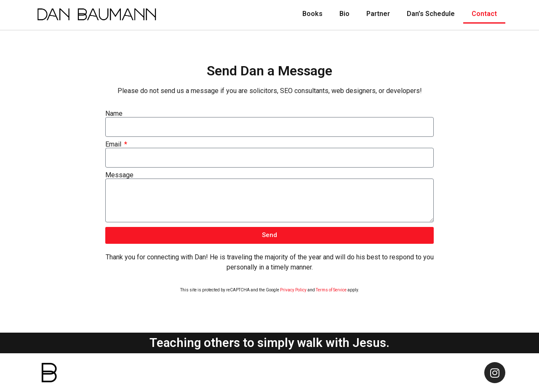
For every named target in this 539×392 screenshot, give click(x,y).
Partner (378, 14)
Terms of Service (331, 290)
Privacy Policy (293, 290)
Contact (484, 14)
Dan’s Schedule (431, 14)
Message (119, 175)
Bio (344, 14)
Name (114, 114)
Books (312, 14)
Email (114, 144)
